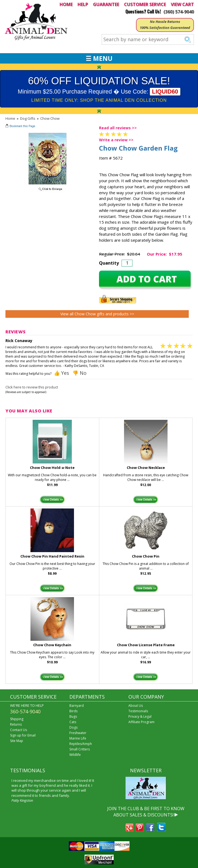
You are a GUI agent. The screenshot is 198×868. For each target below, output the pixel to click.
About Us (136, 706)
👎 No (79, 373)
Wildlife (75, 755)
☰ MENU (99, 58)
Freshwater (78, 733)
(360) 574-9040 (179, 12)
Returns (16, 724)
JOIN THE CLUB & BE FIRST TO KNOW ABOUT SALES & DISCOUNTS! (146, 812)
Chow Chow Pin (146, 556)
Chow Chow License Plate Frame (146, 645)
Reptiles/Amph (81, 744)
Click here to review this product (32, 387)
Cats (73, 722)
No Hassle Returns (165, 22)
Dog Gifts (28, 118)
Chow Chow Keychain (52, 645)
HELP (83, 4)
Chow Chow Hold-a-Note (52, 468)
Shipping (17, 719)
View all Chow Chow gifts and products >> (97, 314)
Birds (73, 711)
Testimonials (138, 711)
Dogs (73, 727)
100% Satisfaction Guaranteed (165, 28)
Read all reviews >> (118, 128)
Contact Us (18, 730)
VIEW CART (182, 4)
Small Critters (80, 749)
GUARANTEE (106, 4)
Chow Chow (50, 118)
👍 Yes (61, 373)
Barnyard (77, 706)
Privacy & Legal (140, 716)
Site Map (17, 741)
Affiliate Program (141, 722)
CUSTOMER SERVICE (145, 4)
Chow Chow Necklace (146, 468)
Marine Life (78, 738)
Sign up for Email (23, 735)
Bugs (73, 716)
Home (10, 118)
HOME (66, 4)
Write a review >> (116, 140)
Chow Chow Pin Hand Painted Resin (52, 556)
